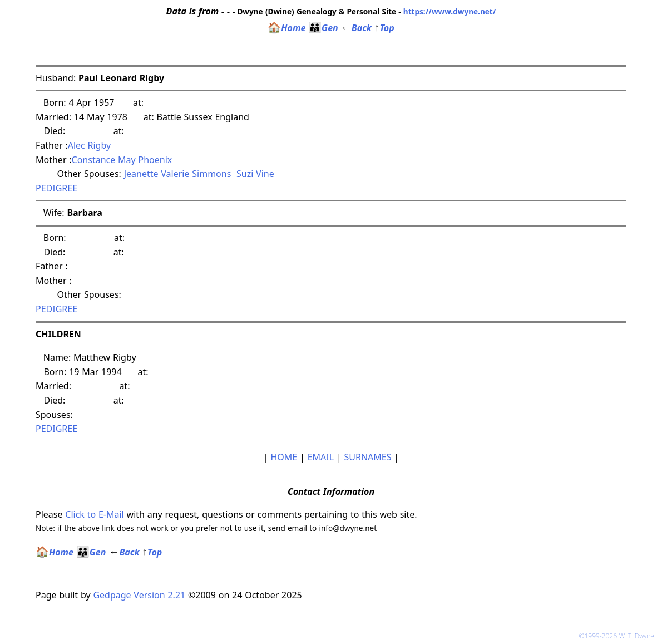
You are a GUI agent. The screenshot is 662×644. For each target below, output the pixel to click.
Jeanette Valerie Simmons (178, 174)
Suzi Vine (255, 174)
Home (286, 28)
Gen (323, 28)
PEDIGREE (56, 188)
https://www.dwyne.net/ (450, 11)
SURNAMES (368, 457)
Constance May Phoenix (122, 160)
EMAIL (321, 457)
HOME (284, 457)
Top (384, 28)
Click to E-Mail (94, 514)
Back (356, 28)
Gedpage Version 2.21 (139, 595)
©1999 (619, 636)
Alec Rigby (89, 145)
